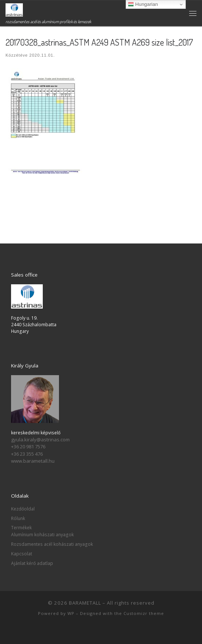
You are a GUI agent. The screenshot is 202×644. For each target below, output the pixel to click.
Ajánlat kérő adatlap (32, 563)
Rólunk (18, 518)
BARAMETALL (85, 603)
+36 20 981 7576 (28, 446)
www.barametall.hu (33, 461)
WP (71, 613)
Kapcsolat (22, 554)
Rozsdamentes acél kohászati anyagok (52, 544)
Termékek (21, 527)
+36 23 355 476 (27, 454)
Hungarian (143, 4)
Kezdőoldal (23, 509)
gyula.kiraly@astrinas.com (40, 440)
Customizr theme (144, 613)
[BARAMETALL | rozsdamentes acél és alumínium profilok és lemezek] (14, 9)
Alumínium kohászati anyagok (42, 534)
